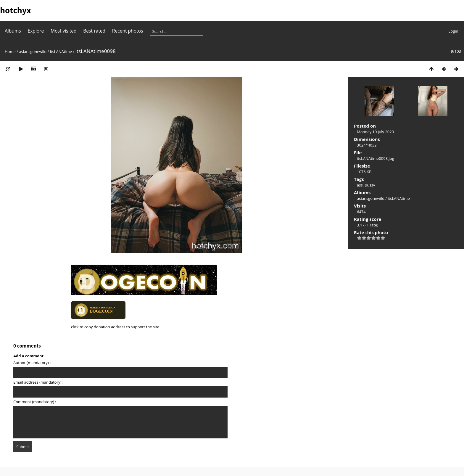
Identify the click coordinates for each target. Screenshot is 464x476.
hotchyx (16, 10)
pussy (370, 185)
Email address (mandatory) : (38, 382)
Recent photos (128, 31)
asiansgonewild (33, 52)
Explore (36, 31)
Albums (13, 31)
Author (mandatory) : (32, 363)
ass (360, 185)
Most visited (63, 31)
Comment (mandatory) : (35, 402)
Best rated (94, 31)
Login (453, 31)
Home (10, 52)
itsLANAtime (61, 52)
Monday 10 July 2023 (375, 132)
